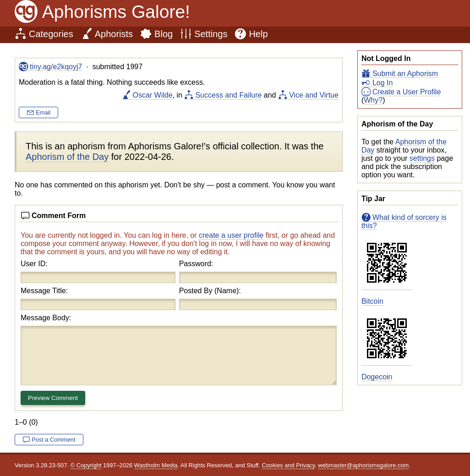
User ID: (34, 264)
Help (258, 34)
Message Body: (46, 318)
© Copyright (86, 465)
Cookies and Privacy (288, 465)
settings (422, 158)
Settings (211, 34)
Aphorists (114, 34)
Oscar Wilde (152, 95)
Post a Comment (53, 440)
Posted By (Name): (210, 291)
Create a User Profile (407, 92)
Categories (51, 34)
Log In (383, 83)
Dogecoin (377, 377)
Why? (373, 100)
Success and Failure (228, 95)
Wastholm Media (156, 465)
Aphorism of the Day (67, 157)
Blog (164, 34)
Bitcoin (372, 301)
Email (43, 112)
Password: (196, 264)
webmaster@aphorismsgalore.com (363, 465)
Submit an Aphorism (405, 74)
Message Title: (44, 291)
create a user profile (231, 235)
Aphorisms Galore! (116, 12)
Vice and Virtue (314, 95)
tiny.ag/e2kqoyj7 (56, 67)
